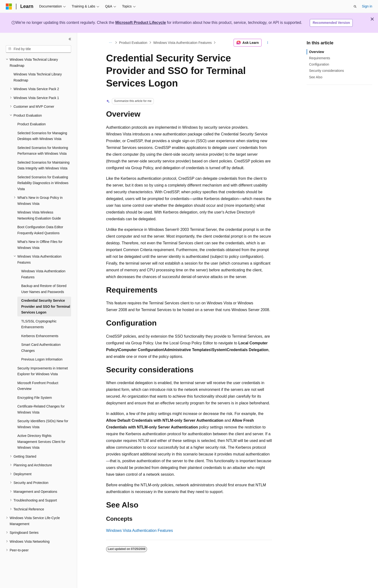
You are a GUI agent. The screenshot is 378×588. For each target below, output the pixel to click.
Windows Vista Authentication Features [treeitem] (43, 274)
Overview (317, 52)
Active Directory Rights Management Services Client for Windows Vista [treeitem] (41, 442)
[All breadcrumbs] (110, 43)
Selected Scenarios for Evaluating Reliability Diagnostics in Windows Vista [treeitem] (43, 183)
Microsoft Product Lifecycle (141, 23)
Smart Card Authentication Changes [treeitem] (41, 348)
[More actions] (268, 43)
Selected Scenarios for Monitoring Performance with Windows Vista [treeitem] (43, 151)
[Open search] (355, 7)
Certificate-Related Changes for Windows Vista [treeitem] (41, 409)
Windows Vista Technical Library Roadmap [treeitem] (38, 77)
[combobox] (38, 49)
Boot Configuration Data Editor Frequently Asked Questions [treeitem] (40, 230)
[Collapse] (70, 39)
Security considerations (327, 71)
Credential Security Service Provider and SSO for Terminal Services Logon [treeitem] (46, 306)
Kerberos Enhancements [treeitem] (40, 336)
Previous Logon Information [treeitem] (42, 359)
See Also (316, 77)
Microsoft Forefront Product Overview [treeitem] (38, 386)
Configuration (319, 64)
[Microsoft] (9, 7)
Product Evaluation (133, 43)
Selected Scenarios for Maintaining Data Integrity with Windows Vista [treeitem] (43, 165)
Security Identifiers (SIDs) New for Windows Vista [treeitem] (43, 424)
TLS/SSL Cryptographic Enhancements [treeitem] (39, 324)
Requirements (320, 58)
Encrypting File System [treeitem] (35, 398)
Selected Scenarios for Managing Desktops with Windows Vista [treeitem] (42, 136)
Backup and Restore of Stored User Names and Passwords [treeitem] (44, 289)
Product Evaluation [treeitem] (32, 124)
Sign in (367, 6)
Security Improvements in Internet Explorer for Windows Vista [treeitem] (43, 371)
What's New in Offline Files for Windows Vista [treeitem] (40, 245)
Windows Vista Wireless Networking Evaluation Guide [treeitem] (39, 215)
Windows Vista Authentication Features (183, 43)
